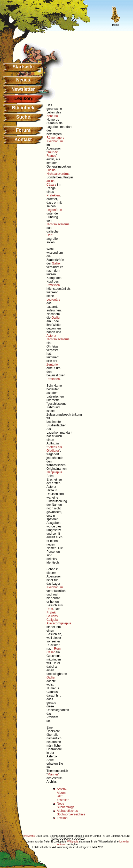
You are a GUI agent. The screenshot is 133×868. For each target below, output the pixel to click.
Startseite (23, 67)
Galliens (52, 616)
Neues (23, 80)
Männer (53, 774)
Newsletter (23, 89)
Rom (50, 609)
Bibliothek (23, 108)
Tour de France (52, 154)
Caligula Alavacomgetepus (59, 622)
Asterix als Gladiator (54, 449)
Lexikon (62, 818)
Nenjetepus (54, 472)
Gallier (56, 263)
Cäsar (51, 652)
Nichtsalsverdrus (58, 224)
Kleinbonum (55, 141)
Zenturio (52, 116)
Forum (23, 130)
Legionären (54, 210)
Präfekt (51, 613)
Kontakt (23, 139)
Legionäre (53, 300)
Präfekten (53, 195)
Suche (23, 117)
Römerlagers (55, 138)
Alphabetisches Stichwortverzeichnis (71, 813)
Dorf (49, 235)
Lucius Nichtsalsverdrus (58, 172)
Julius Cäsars (51, 183)
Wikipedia (73, 842)
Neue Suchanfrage (66, 805)
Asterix (51, 336)
